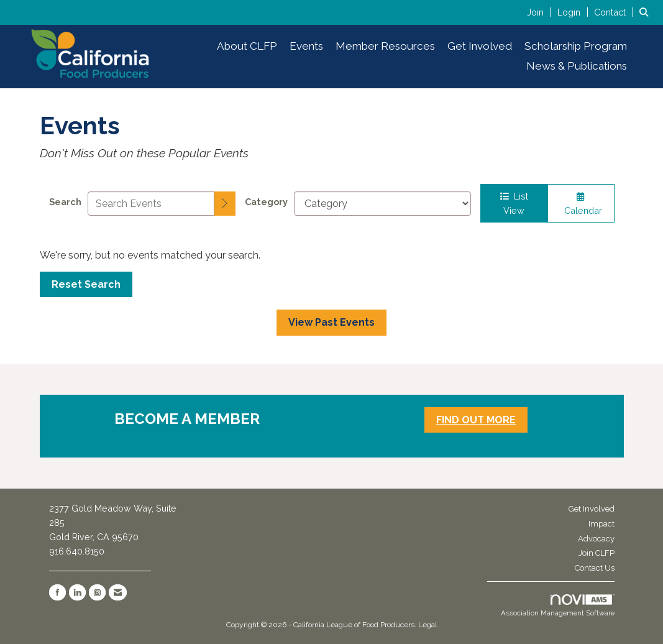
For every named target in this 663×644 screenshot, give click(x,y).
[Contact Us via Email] (118, 592)
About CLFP (247, 46)
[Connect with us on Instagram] (97, 592)
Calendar (581, 204)
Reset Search (86, 284)
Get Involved (480, 46)
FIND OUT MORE (476, 420)
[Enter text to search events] (151, 204)
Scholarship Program (576, 46)
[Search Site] (647, 12)
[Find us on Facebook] (57, 592)
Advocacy (596, 539)
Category (266, 202)
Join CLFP (597, 553)
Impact (601, 524)
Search (65, 202)
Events (306, 46)
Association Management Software (558, 606)
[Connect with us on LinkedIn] (77, 592)
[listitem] (541, 12)
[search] (225, 204)
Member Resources (385, 46)
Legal (428, 625)
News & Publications (577, 66)
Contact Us (595, 568)
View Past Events (331, 322)
